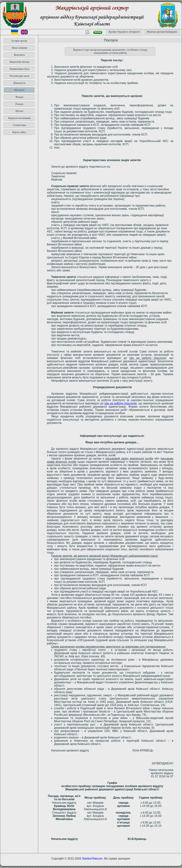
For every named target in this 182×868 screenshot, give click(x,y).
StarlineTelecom (92, 859)
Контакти (19, 55)
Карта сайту (19, 132)
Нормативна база (19, 69)
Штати (19, 111)
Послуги (19, 90)
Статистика (19, 125)
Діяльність (19, 83)
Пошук (19, 104)
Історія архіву (19, 41)
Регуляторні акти (19, 76)
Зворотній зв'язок (19, 62)
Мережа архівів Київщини (162, 32)
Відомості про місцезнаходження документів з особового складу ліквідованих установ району (110, 51)
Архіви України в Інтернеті (124, 32)
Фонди (19, 97)
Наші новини (19, 48)
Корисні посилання (19, 118)
